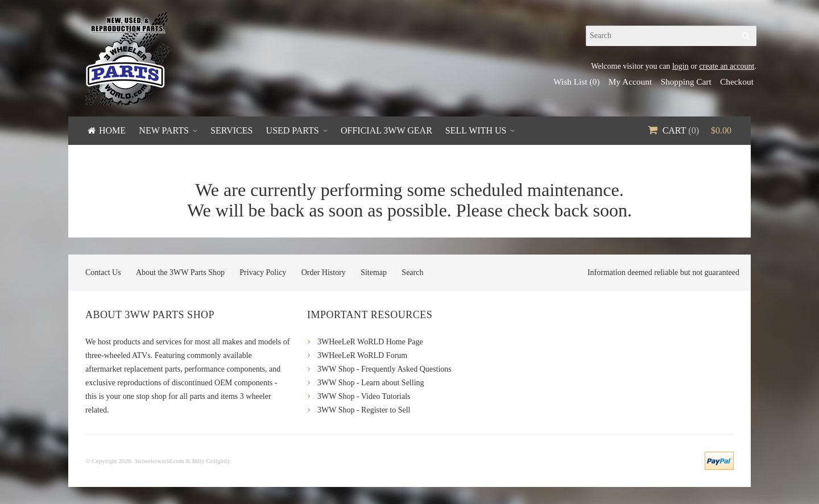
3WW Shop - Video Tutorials (364, 396)
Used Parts (293, 130)
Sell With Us (476, 130)
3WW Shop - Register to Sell (364, 410)
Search (412, 272)
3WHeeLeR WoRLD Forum (362, 355)
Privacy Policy (263, 272)
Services (231, 130)
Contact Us (103, 272)
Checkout (737, 82)
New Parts (164, 130)
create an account (727, 66)
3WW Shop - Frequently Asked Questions (384, 369)
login (681, 66)
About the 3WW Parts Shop (180, 272)
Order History (324, 272)
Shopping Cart (686, 82)
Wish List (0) (576, 82)
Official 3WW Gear (386, 130)
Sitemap (374, 272)
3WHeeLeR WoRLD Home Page (370, 342)
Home (112, 130)
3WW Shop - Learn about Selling (371, 383)
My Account (630, 82)
